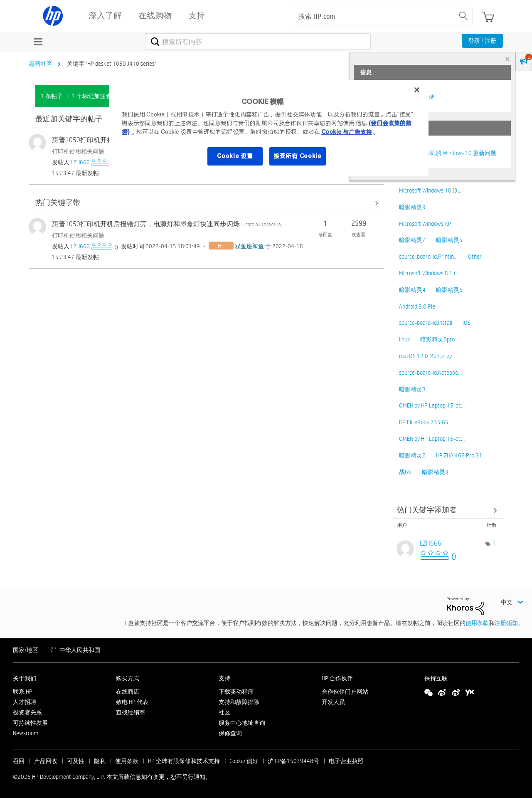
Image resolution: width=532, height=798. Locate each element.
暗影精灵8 (412, 389)
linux (404, 339)
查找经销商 (131, 712)
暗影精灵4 (412, 290)
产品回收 (46, 761)
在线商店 (128, 692)
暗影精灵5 (449, 240)
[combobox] (258, 42)
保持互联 (436, 678)
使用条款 (477, 623)
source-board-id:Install (426, 323)
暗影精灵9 (412, 207)
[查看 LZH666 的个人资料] (80, 162)
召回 (19, 761)
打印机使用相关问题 (78, 151)
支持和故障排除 (239, 702)
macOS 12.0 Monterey (425, 356)
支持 (224, 678)
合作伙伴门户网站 (345, 692)
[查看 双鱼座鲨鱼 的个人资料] (249, 246)
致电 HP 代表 (132, 702)
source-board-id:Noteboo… (430, 373)
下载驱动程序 (236, 692)
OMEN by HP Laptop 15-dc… (432, 405)
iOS (467, 323)
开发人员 (333, 702)
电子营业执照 (346, 761)
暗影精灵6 (449, 290)
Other (475, 257)
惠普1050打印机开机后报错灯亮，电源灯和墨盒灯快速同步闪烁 (167, 224)
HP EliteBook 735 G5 (424, 422)
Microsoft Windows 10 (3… (430, 190)
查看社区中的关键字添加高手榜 (447, 510)
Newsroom (26, 733)
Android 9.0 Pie (417, 306)
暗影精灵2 (412, 455)
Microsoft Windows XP (425, 224)
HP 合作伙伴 (337, 678)
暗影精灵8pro (437, 339)
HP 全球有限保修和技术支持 (184, 761)
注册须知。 (509, 623)
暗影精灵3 (435, 472)
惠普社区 (41, 64)
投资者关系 (27, 712)
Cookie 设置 (235, 156)
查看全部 (207, 203)
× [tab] (507, 59)
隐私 (100, 761)
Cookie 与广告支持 (347, 132)
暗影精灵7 (412, 240)
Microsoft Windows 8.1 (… (429, 273)
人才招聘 (25, 702)
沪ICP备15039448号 (293, 761)
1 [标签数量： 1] (495, 543)
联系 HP (23, 692)
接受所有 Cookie (298, 156)
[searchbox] (372, 16)
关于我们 (25, 678)
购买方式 (128, 678)
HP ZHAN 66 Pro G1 (459, 455)
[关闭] (417, 90)
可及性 (76, 761)
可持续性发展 (30, 723)
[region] (269, 128)
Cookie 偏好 (244, 761)
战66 (405, 472)
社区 (224, 712)
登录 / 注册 (482, 41)
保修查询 (230, 733)
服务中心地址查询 (242, 723)
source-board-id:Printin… (428, 257)
